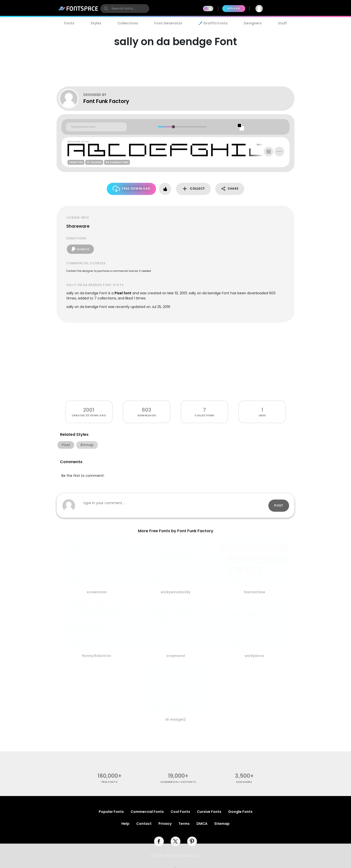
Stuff (282, 23)
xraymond (176, 656)
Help (125, 824)
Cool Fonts (180, 812)
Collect (193, 189)
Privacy (165, 824)
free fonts (110, 782)
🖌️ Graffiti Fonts (213, 23)
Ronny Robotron (97, 656)
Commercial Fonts (147, 812)
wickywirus (254, 656)
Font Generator (168, 23)
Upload (234, 8)
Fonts (69, 23)
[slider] (173, 127)
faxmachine (254, 592)
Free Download (132, 189)
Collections (128, 23)
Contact (144, 824)
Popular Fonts (111, 812)
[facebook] (159, 841)
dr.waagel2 (175, 719)
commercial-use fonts (178, 782)
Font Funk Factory (106, 101)
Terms (184, 824)
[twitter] (175, 841)
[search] (125, 9)
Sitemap (222, 824)
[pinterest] (192, 841)
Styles (96, 23)
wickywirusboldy (175, 592)
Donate (80, 249)
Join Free (281, 8)
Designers (253, 23)
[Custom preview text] (96, 127)
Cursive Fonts (209, 812)
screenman (97, 592)
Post (279, 505)
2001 (89, 410)
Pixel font (123, 293)
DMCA (202, 824)
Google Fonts (240, 812)
